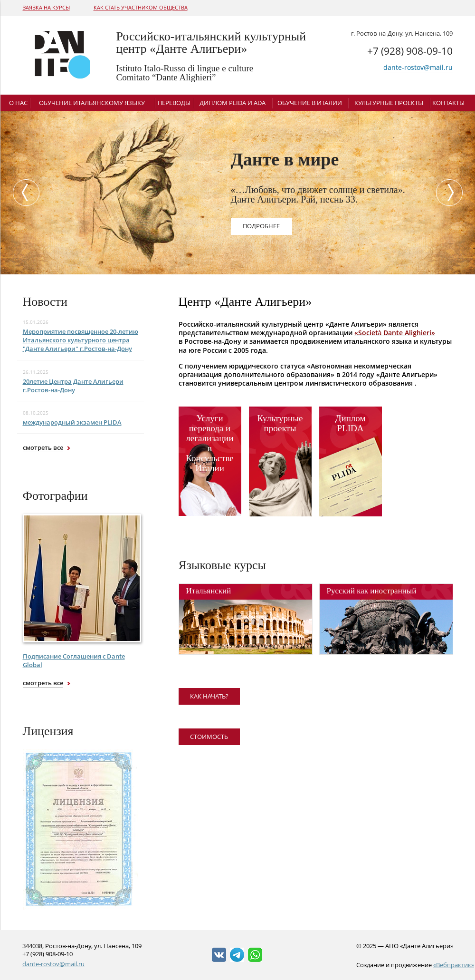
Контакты (448, 103)
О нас (18, 103)
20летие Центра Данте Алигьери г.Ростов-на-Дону (73, 386)
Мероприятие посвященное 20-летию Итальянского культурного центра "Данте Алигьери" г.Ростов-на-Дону (81, 340)
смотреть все (43, 447)
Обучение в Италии (310, 103)
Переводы (174, 103)
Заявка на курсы (46, 7)
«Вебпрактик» (454, 965)
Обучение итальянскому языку (92, 103)
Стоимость (209, 737)
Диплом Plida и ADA (233, 103)
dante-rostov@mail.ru (418, 67)
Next (452, 193)
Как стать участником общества (141, 7)
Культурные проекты (389, 103)
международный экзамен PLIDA (72, 422)
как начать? (209, 696)
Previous (24, 193)
